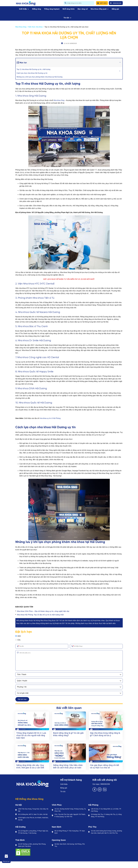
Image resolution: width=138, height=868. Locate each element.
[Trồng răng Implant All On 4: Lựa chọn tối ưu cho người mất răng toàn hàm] (32, 721)
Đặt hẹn (102, 3)
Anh (19, 636)
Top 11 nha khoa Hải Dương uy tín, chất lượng (33, 69)
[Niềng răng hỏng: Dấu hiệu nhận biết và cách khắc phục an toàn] (69, 753)
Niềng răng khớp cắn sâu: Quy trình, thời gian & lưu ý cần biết (30, 766)
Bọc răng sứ (83, 9)
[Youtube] (100, 791)
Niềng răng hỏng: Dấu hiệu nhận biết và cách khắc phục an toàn (68, 766)
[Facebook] (95, 791)
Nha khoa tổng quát (100, 9)
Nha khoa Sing (59, 100)
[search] (79, 3)
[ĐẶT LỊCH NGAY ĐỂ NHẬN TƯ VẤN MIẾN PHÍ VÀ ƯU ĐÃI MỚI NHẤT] (69, 279)
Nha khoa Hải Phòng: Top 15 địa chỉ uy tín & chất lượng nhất (40, 615)
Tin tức (67, 18)
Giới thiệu (24, 9)
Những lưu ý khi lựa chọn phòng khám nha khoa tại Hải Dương (40, 77)
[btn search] (65, 3)
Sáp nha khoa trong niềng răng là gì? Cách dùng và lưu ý (105, 734)
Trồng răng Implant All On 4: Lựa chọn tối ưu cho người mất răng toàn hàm (31, 735)
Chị (19, 640)
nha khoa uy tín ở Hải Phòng (50, 418)
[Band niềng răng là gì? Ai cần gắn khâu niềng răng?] (69, 721)
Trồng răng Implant (52, 9)
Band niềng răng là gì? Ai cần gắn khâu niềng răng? (68, 734)
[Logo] (33, 784)
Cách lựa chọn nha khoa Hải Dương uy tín (32, 73)
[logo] (26, 3)
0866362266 (116, 3)
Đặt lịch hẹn (22, 699)
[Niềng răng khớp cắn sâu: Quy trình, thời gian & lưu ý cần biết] (32, 753)
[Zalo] (105, 791)
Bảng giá (115, 9)
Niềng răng (37, 9)
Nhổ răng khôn (69, 9)
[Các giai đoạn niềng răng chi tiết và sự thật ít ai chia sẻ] (106, 753)
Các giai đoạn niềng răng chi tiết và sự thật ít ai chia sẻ (104, 766)
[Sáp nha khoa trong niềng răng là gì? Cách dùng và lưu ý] (106, 721)
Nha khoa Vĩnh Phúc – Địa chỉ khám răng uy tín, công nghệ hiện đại (43, 611)
